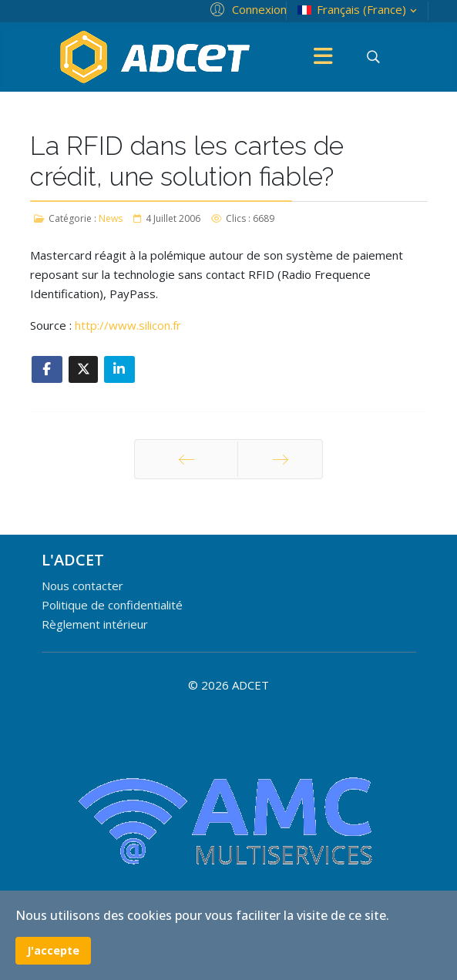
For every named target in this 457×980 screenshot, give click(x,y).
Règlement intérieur (95, 624)
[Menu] (324, 57)
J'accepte (53, 950)
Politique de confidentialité (112, 605)
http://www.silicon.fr (128, 325)
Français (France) (359, 10)
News (111, 218)
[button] (246, 8)
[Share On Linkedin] (119, 369)
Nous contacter (82, 586)
